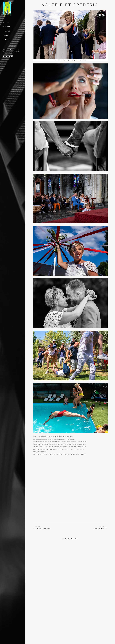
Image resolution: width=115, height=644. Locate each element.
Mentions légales (14, 50)
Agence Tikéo (16, 52)
